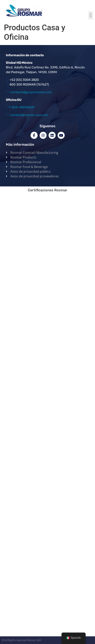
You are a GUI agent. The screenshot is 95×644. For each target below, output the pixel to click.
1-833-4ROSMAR (21, 107)
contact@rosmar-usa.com (29, 115)
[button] (91, 15)
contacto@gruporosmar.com (31, 92)
